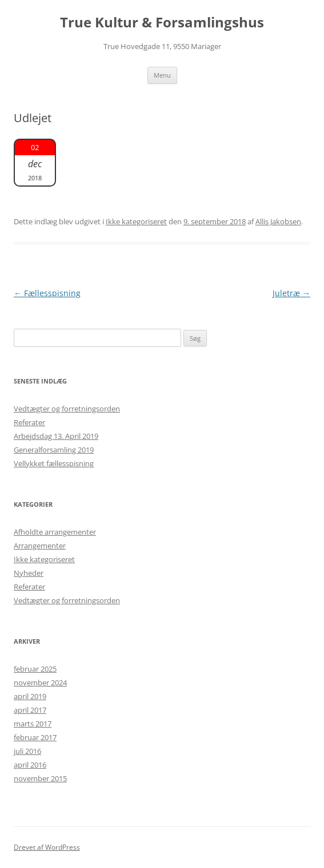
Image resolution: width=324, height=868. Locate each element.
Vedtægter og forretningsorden (67, 409)
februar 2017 (35, 737)
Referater (29, 422)
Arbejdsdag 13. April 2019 (56, 436)
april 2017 (30, 710)
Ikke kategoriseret (136, 221)
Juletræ (291, 293)
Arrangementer (40, 546)
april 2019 (30, 696)
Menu (162, 75)
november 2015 (40, 778)
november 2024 (40, 683)
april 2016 (30, 765)
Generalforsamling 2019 (54, 450)
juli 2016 (27, 751)
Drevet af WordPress (47, 847)
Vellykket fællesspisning (54, 463)
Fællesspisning (47, 293)
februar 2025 (35, 669)
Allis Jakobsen (278, 221)
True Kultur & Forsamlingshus (162, 23)
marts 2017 (33, 724)
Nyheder (29, 573)
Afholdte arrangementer (55, 532)
